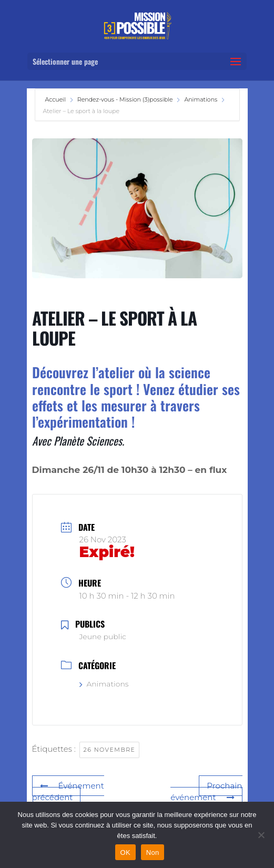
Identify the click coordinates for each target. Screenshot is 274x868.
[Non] (261, 835)
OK (125, 852)
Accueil (56, 99)
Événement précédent (68, 792)
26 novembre (110, 750)
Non (153, 852)
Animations (201, 99)
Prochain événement (206, 792)
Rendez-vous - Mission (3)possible (125, 99)
